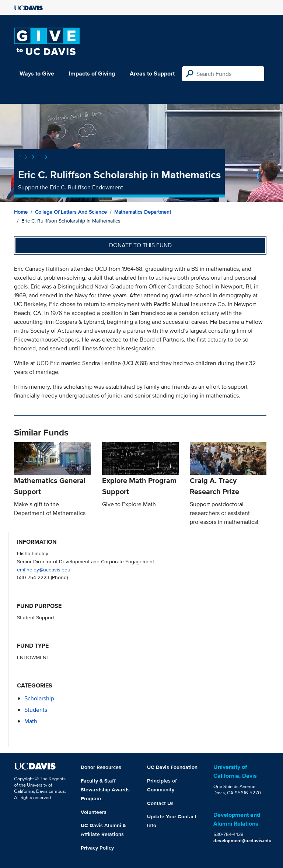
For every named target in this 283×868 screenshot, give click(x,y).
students (36, 710)
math (31, 721)
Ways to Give (37, 73)
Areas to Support (152, 73)
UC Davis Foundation (172, 767)
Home (21, 212)
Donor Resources (101, 767)
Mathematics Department (143, 212)
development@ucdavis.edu (242, 841)
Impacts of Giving (92, 73)
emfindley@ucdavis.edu (44, 569)
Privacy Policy (97, 848)
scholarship (39, 698)
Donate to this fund (140, 245)
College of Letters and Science (71, 212)
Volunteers (94, 812)
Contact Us (160, 803)
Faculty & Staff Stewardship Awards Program (105, 790)
